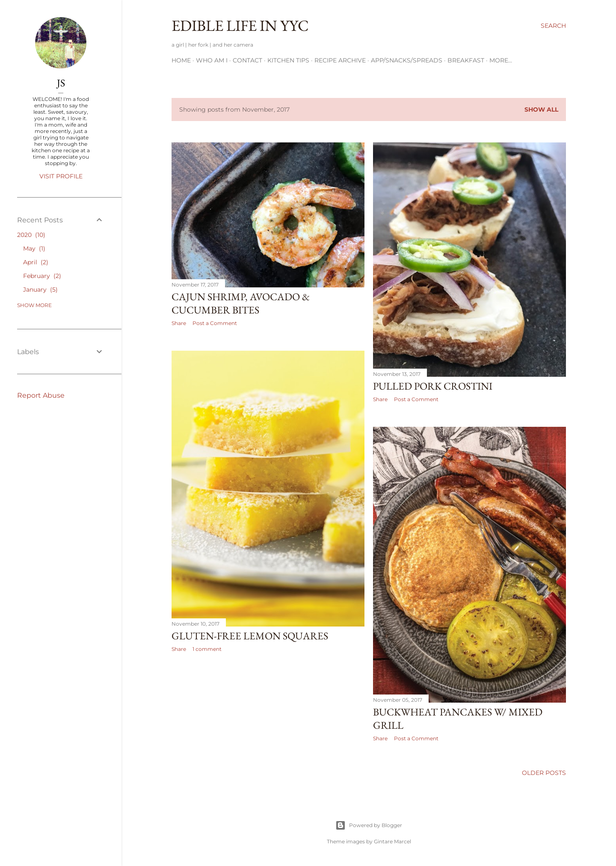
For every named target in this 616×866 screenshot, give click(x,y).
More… (501, 60)
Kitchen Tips (288, 60)
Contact (247, 60)
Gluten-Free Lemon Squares (250, 636)
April (36, 262)
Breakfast (466, 60)
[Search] (553, 26)
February (42, 276)
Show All (541, 109)
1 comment (207, 649)
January (40, 290)
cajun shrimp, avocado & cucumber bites (241, 303)
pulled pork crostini (433, 386)
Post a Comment (215, 323)
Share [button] (179, 323)
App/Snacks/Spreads (407, 60)
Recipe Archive (340, 60)
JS (61, 83)
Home (181, 60)
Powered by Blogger (369, 825)
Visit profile (61, 176)
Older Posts (544, 773)
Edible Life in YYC (240, 25)
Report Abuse (41, 395)
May (34, 248)
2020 (31, 235)
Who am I (212, 60)
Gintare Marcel (392, 841)
